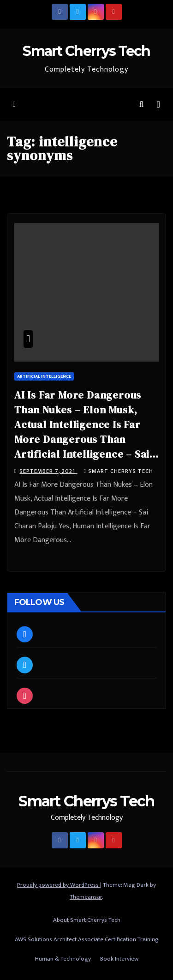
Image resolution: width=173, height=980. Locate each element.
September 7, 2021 (48, 471)
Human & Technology (63, 959)
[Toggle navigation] (158, 105)
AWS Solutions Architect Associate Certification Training (87, 939)
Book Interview (119, 959)
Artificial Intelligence (44, 376)
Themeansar (86, 897)
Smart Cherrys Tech (86, 51)
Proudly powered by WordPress (59, 885)
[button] (141, 105)
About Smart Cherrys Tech (87, 920)
